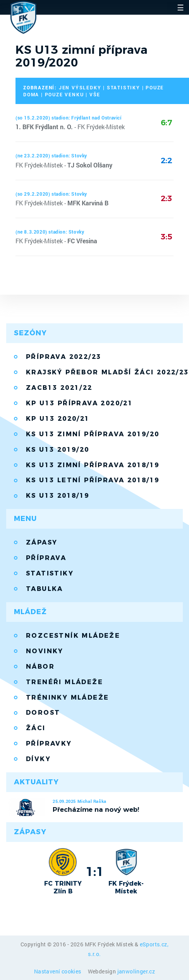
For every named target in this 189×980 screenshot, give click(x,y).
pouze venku (64, 94)
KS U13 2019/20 (58, 450)
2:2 (166, 160)
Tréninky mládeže (67, 697)
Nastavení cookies (58, 971)
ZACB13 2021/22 (59, 388)
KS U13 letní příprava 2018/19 (93, 480)
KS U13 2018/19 (58, 496)
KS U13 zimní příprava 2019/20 (93, 434)
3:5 (166, 237)
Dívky (38, 759)
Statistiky (50, 573)
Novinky (45, 651)
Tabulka (45, 589)
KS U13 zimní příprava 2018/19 (93, 465)
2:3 (166, 198)
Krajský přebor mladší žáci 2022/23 (104, 372)
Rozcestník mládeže (73, 636)
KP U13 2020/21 (58, 419)
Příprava (46, 558)
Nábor (40, 667)
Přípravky (49, 744)
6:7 (166, 123)
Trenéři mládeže (64, 682)
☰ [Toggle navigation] (180, 7)
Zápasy (42, 542)
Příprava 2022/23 (64, 357)
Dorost (43, 713)
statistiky (124, 87)
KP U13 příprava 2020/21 (79, 403)
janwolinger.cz (136, 971)
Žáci (36, 728)
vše (95, 94)
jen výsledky (80, 87)
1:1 (95, 871)
